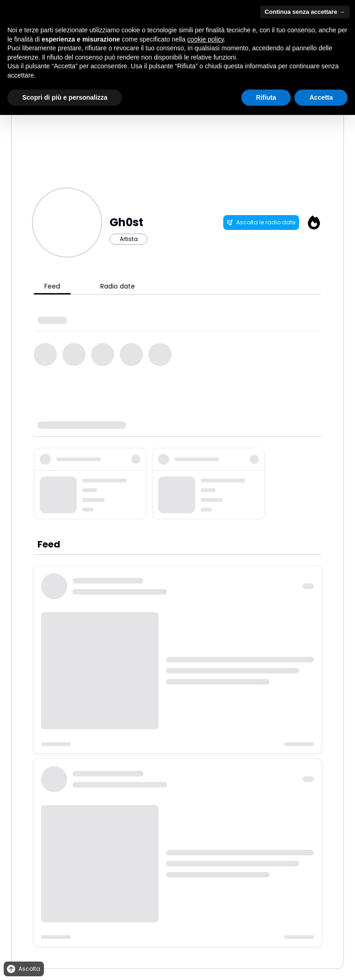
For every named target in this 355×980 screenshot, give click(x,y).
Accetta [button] (321, 97)
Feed (52, 286)
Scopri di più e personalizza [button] (65, 97)
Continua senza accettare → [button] (305, 12)
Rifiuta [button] (266, 97)
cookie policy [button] (205, 39)
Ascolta (23, 969)
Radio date (118, 286)
